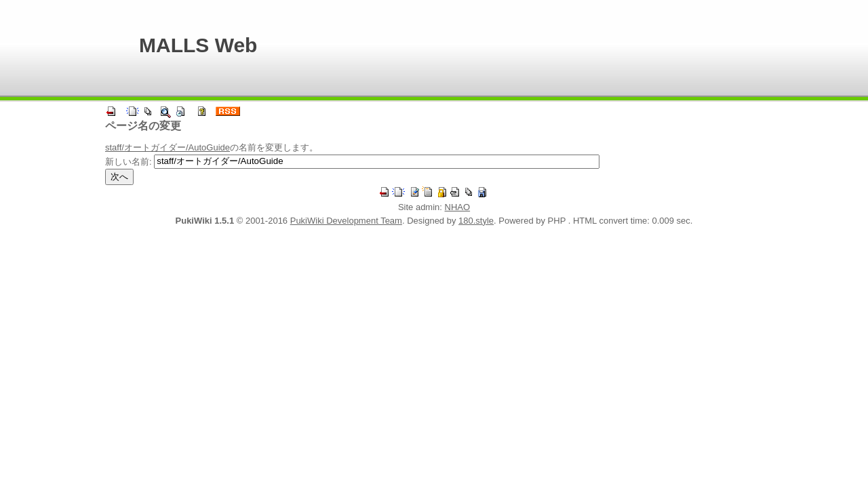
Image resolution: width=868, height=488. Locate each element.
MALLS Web (198, 45)
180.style (476, 221)
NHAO (458, 207)
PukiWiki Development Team (346, 221)
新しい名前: (129, 161)
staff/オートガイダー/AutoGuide (167, 147)
